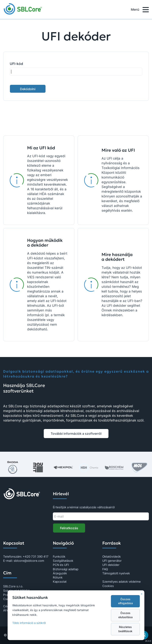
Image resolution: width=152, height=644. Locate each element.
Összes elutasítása (125, 615)
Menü (140, 10)
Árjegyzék (60, 573)
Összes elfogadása (125, 601)
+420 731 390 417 (36, 557)
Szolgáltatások (63, 561)
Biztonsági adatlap (66, 569)
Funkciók (59, 557)
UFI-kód (16, 64)
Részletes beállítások (125, 629)
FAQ (105, 569)
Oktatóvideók (112, 557)
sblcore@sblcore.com (29, 561)
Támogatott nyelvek (116, 573)
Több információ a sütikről (29, 623)
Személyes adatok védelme (122, 582)
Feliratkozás (69, 528)
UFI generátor (112, 561)
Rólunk (58, 577)
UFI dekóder (111, 565)
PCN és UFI (61, 565)
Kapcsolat (60, 582)
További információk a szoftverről (76, 434)
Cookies (108, 586)
